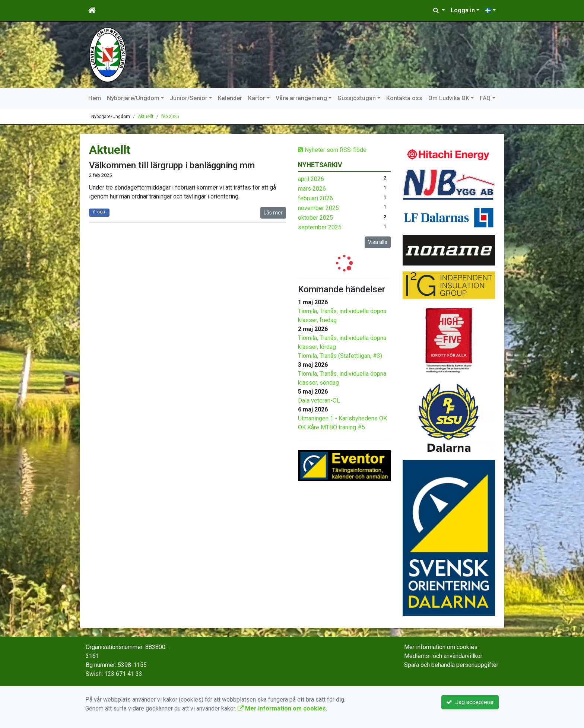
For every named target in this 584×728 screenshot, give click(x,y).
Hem (95, 98)
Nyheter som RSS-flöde (332, 150)
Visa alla (378, 242)
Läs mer (273, 213)
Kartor (257, 98)
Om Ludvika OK (449, 98)
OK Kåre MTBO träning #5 (331, 427)
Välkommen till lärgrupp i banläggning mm (172, 165)
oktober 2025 (315, 218)
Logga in (463, 10)
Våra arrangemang (301, 98)
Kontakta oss (404, 98)
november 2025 (318, 208)
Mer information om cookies (441, 647)
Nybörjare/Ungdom (133, 98)
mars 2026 (312, 189)
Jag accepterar (470, 702)
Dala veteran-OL (319, 400)
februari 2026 (315, 198)
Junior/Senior (189, 98)
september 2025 (320, 227)
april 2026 (311, 179)
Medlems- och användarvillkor (443, 656)
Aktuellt (146, 117)
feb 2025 (170, 117)
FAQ (485, 98)
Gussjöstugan (357, 98)
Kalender (230, 98)
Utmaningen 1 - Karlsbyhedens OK (342, 418)
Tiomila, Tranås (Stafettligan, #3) (340, 356)
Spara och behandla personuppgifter (451, 665)
